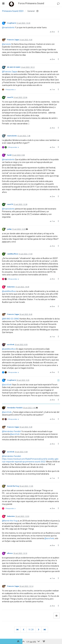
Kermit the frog (13, 486)
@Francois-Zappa (10, 72)
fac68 (9, 155)
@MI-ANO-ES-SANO (11, 319)
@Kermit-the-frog (10, 521)
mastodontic (12, 136)
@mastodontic (8, 27)
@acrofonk (7, 385)
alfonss (10, 553)
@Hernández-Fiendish (11, 431)
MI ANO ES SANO (14, 67)
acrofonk (11, 345)
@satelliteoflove (9, 291)
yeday (9, 229)
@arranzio (6, 44)
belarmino (11, 287)
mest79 (10, 97)
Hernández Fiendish (15, 408)
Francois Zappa (13, 40)
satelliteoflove (13, 254)
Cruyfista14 (12, 23)
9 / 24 (31, 630)
